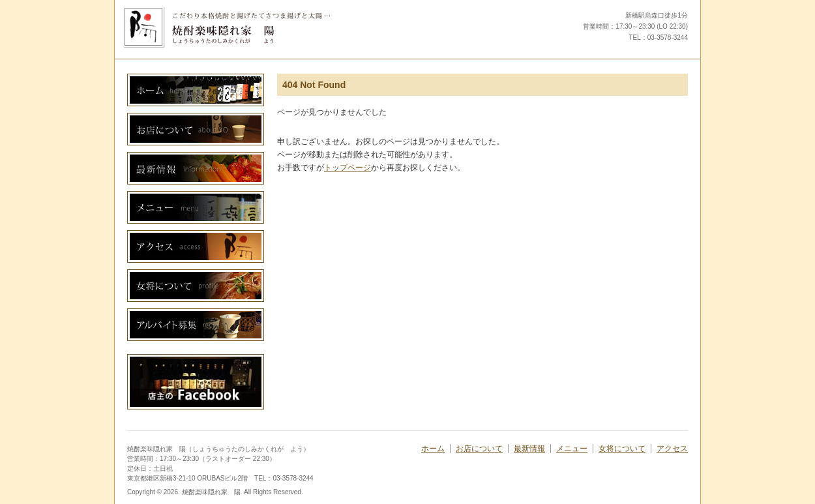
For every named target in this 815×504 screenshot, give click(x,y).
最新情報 (529, 449)
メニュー (572, 449)
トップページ (348, 168)
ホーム (433, 449)
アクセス (672, 449)
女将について (622, 449)
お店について (479, 449)
